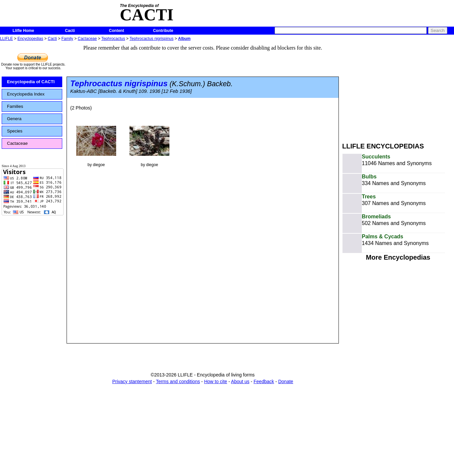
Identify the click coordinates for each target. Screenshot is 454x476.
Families (15, 106)
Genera (14, 119)
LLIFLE (6, 39)
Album (184, 39)
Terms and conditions (178, 381)
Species (15, 131)
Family (67, 39)
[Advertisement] (398, 89)
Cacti (70, 31)
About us (240, 381)
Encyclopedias (30, 39)
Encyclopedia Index (26, 94)
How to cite (216, 381)
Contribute (163, 31)
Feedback (264, 381)
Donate (286, 381)
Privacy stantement (132, 381)
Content (116, 31)
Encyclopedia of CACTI (31, 82)
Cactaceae (87, 39)
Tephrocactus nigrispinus (151, 39)
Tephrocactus (113, 39)
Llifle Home (23, 31)
